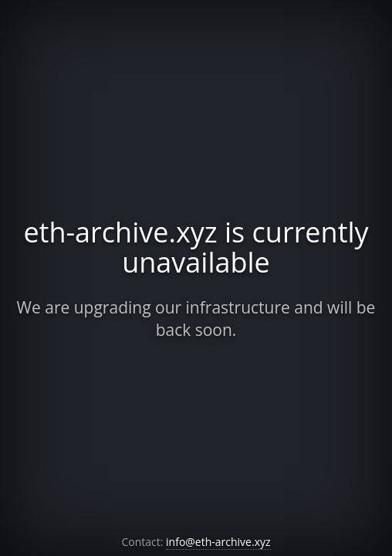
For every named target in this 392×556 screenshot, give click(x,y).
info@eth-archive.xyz (218, 542)
